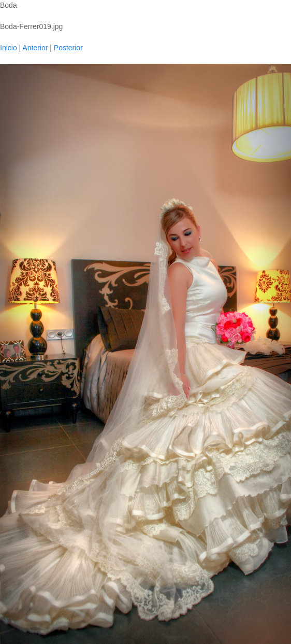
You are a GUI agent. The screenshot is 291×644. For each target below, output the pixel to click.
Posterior (68, 48)
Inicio (9, 48)
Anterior (35, 48)
